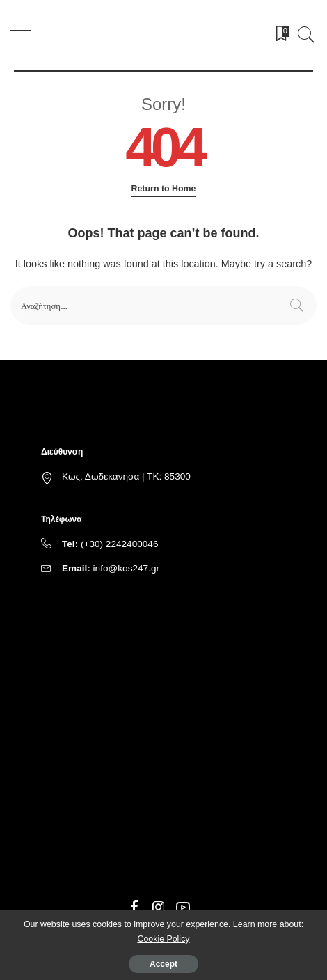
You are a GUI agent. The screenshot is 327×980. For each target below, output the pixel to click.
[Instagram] (159, 908)
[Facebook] (134, 908)
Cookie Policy (163, 939)
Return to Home (164, 189)
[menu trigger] (28, 35)
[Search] (303, 35)
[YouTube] (183, 908)
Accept (163, 964)
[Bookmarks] (278, 35)
